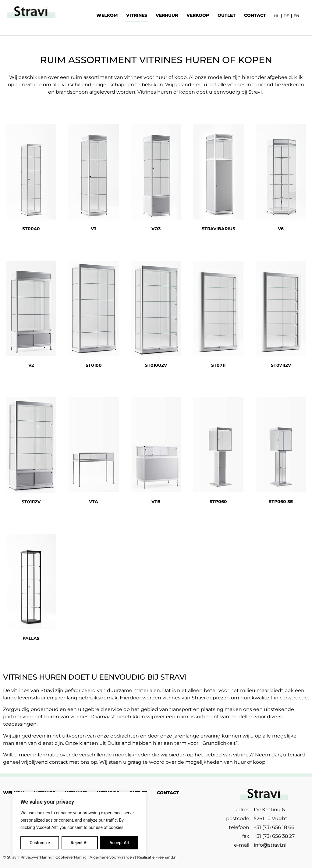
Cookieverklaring (71, 857)
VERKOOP (198, 15)
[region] (79, 824)
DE (286, 16)
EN (296, 16)
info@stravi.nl (270, 845)
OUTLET (227, 15)
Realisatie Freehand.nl (157, 857)
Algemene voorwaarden (112, 857)
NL (277, 16)
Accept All (119, 843)
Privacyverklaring (36, 857)
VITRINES (137, 15)
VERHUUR (167, 15)
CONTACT (255, 15)
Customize (40, 843)
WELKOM (107, 15)
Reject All (80, 843)
